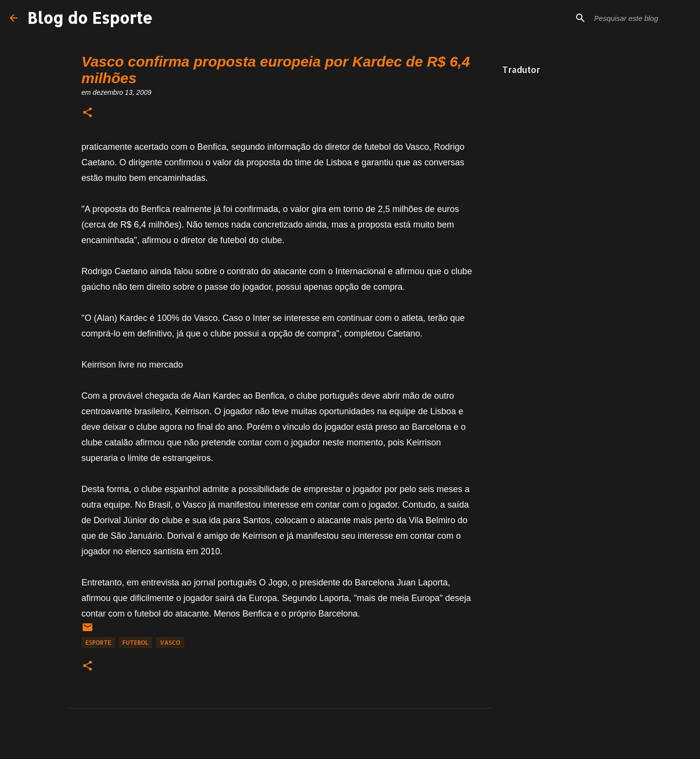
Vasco (170, 643)
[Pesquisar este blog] (641, 18)
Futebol (135, 643)
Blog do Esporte (90, 18)
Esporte (98, 643)
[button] (87, 113)
